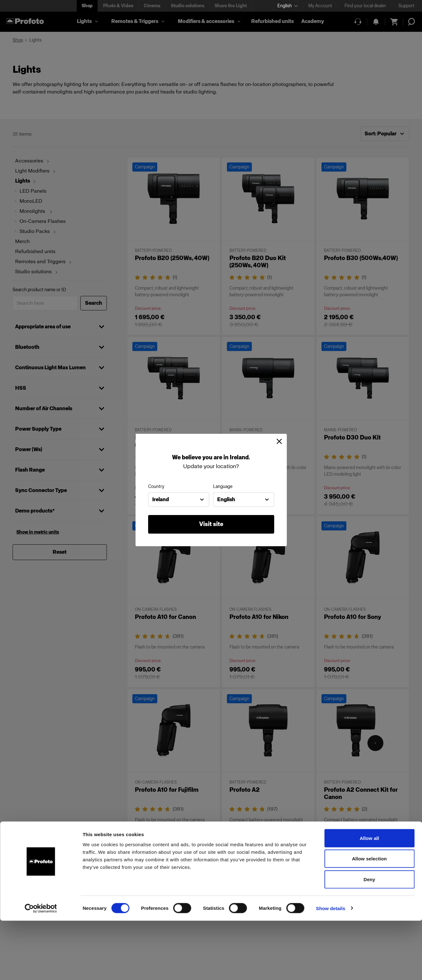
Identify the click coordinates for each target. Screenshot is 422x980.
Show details (331, 968)
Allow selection (370, 918)
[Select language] (288, 6)
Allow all (369, 897)
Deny (369, 939)
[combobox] (179, 500)
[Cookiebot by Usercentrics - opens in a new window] (41, 968)
